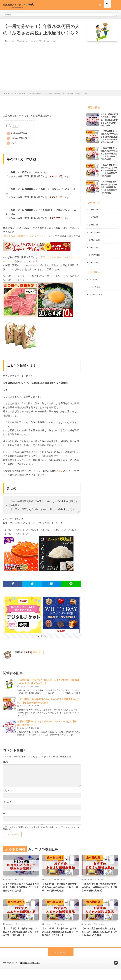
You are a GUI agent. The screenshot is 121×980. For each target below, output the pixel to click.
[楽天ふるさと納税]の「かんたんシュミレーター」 (29, 236)
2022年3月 (94, 225)
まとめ (12, 143)
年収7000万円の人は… (19, 133)
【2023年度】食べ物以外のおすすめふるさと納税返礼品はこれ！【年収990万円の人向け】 (109, 154)
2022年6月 (94, 217)
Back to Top (61, 963)
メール (7, 802)
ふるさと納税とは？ (18, 138)
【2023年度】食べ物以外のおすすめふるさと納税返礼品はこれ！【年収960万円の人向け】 (99, 940)
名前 (6, 791)
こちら (60, 471)
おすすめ (93, 279)
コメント (7, 762)
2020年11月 (95, 254)
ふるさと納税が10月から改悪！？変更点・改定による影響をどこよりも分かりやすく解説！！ (109, 120)
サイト (6, 814)
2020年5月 (94, 262)
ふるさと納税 (37, 41)
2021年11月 (95, 232)
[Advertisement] (61, 69)
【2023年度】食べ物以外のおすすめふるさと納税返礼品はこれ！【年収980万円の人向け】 (109, 170)
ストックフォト (96, 293)
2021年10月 (95, 239)
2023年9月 (94, 210)
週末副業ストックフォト (31, 974)
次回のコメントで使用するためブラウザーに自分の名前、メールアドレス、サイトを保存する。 (41, 828)
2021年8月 (94, 247)
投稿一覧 (37, 652)
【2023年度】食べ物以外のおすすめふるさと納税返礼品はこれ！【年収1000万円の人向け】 (109, 137)
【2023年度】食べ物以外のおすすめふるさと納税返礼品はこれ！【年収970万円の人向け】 (109, 187)
